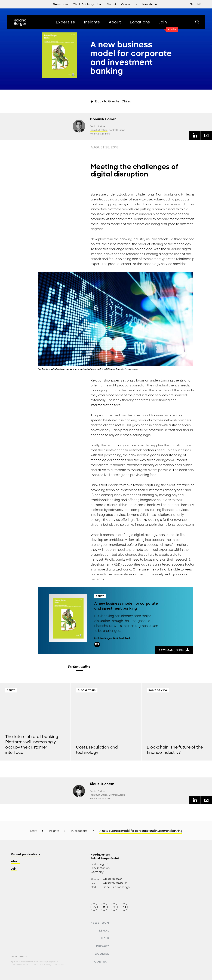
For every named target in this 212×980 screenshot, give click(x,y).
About (15, 862)
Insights (54, 831)
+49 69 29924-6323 (100, 799)
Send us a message (116, 887)
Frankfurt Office (99, 130)
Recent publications (26, 854)
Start (33, 831)
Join (14, 869)
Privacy (103, 946)
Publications (79, 831)
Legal (104, 931)
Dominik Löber (103, 119)
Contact (102, 962)
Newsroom (100, 923)
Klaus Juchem (102, 784)
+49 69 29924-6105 (100, 134)
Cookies (102, 954)
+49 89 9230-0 (112, 879)
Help (105, 938)
